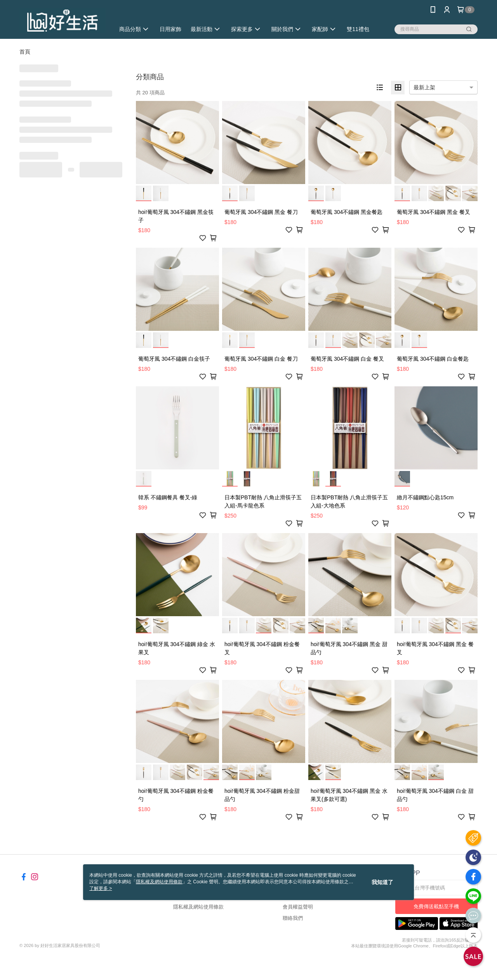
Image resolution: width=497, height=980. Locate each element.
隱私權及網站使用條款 (198, 907)
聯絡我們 (293, 918)
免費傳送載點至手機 (436, 906)
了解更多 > (101, 888)
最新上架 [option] (424, 87)
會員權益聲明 (298, 907)
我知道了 (382, 882)
